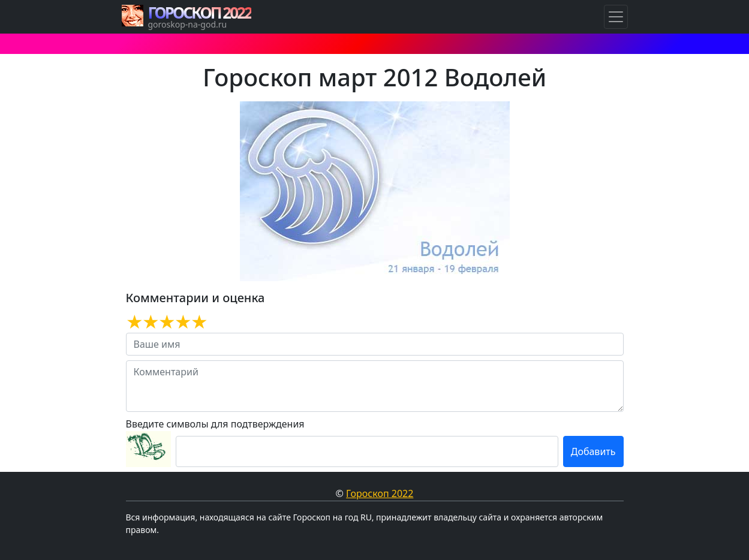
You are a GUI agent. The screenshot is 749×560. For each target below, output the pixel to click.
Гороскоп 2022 (380, 493)
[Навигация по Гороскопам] (616, 17)
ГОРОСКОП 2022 (200, 13)
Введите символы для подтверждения (215, 424)
